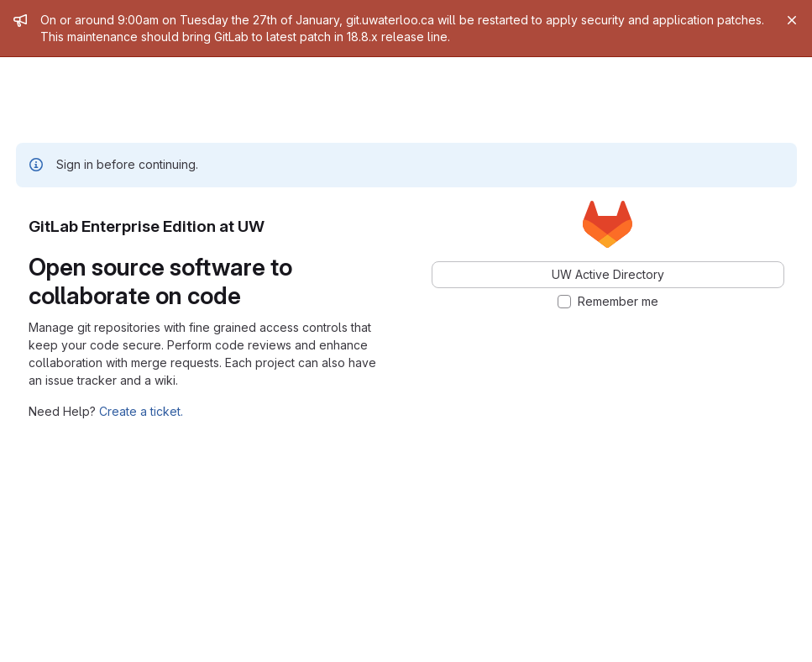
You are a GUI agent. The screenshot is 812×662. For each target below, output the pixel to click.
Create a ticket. (141, 411)
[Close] (792, 20)
